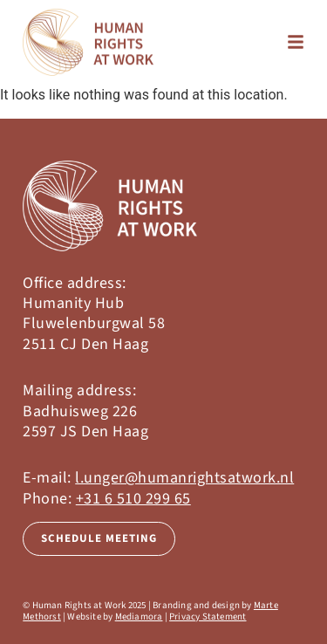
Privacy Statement (208, 617)
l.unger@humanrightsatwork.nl (184, 478)
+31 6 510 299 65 (133, 499)
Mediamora (139, 617)
